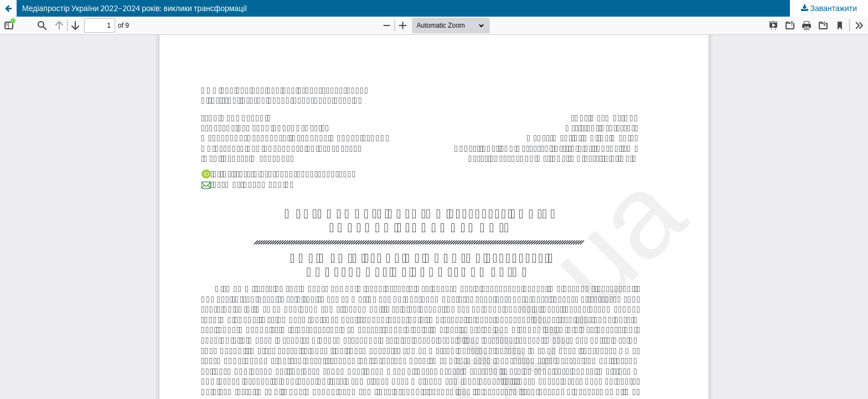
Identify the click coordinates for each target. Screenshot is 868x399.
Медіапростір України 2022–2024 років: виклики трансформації (135, 8)
